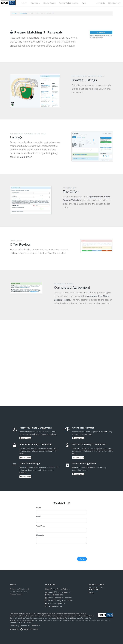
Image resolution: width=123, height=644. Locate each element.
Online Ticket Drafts (54, 595)
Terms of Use (25, 626)
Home (24, 3)
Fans (84, 3)
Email (39, 517)
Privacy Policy (14, 626)
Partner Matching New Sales (59, 601)
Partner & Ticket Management (58, 592)
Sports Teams (49, 3)
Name (39, 508)
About (13, 584)
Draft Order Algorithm (55, 604)
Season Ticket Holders (69, 3)
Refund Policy (36, 626)
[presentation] (55, 550)
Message (40, 535)
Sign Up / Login (115, 3)
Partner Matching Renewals (58, 598)
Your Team (41, 526)
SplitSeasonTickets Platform (57, 589)
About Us (101, 3)
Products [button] (35, 3)
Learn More (25, 438)
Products (23, 13)
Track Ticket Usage (54, 606)
